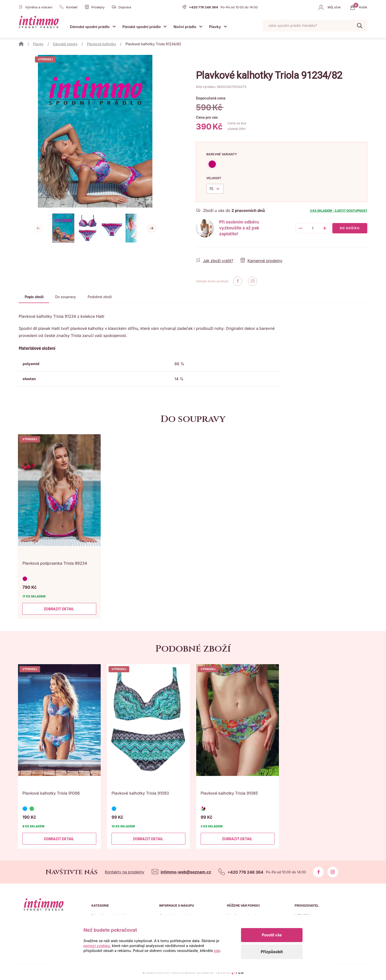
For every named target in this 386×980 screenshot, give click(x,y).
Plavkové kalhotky (102, 44)
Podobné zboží (100, 297)
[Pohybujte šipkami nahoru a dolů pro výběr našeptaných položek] (315, 26)
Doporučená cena (211, 98)
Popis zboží (34, 297)
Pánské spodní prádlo (142, 27)
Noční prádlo (185, 27)
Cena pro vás (207, 117)
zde (217, 951)
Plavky (215, 27)
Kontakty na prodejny (125, 872)
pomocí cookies (97, 946)
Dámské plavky (65, 44)
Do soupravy (65, 297)
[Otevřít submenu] (114, 26)
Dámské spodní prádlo (90, 27)
